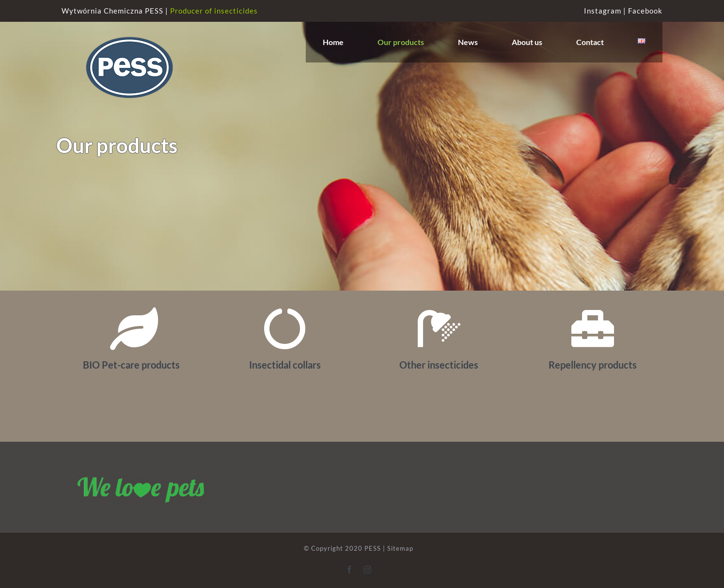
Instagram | (606, 11)
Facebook (645, 11)
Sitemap (400, 548)
